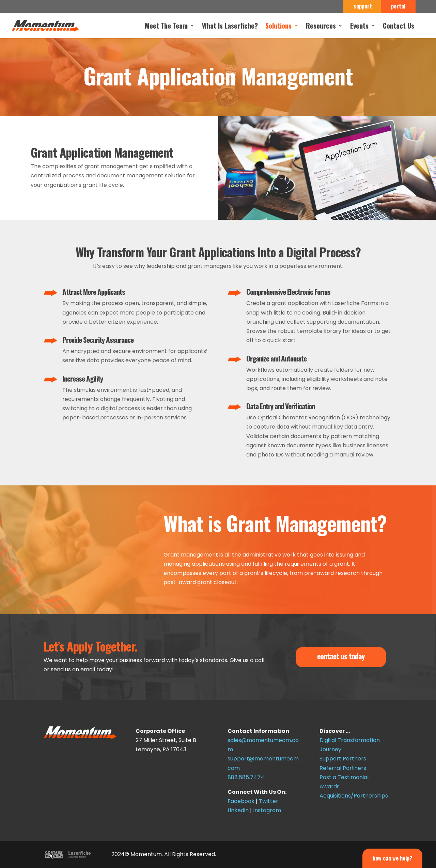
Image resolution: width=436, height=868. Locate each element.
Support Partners (343, 759)
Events (359, 27)
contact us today (341, 656)
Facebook (241, 801)
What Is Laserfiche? (230, 27)
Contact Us (399, 27)
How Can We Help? (392, 858)
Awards (330, 786)
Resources (321, 27)
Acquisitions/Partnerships (354, 796)
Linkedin (238, 810)
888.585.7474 (246, 777)
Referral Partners (343, 768)
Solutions (278, 27)
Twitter (269, 801)
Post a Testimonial (344, 777)
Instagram (267, 810)
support (363, 7)
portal (398, 7)
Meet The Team (166, 27)
